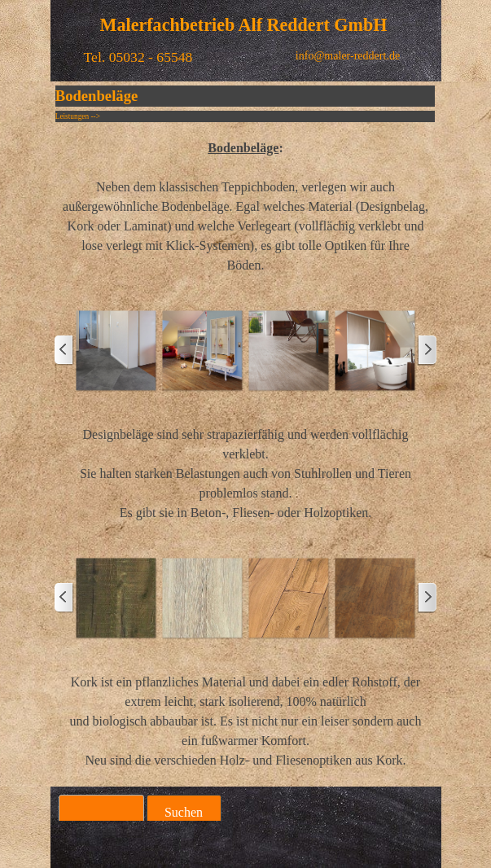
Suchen (184, 812)
